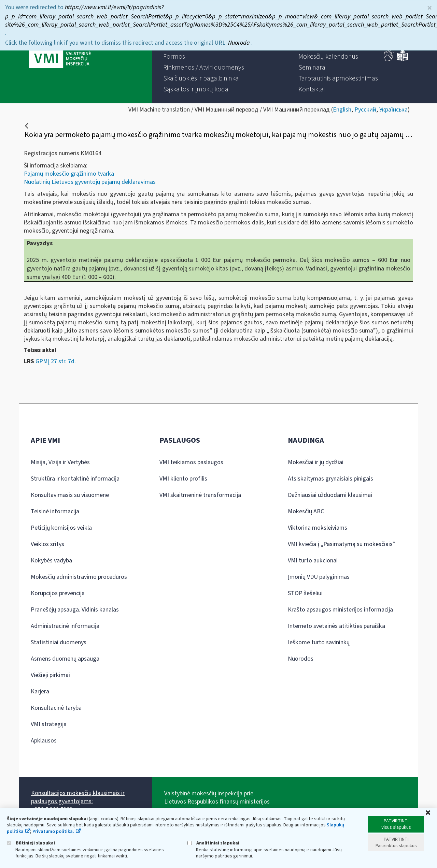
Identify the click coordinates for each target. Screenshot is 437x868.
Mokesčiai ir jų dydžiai (316, 462)
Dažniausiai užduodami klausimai (330, 495)
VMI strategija (49, 724)
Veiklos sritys (47, 544)
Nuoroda (240, 43)
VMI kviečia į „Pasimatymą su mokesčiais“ (342, 544)
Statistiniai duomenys (59, 642)
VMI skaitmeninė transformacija (200, 495)
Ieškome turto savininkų (319, 642)
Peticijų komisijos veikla (61, 528)
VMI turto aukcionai (313, 561)
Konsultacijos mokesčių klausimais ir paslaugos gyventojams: (78, 797)
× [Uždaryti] (429, 8)
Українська (393, 110)
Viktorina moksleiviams (318, 528)
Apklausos (44, 741)
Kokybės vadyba (51, 561)
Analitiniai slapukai (213, 843)
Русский (365, 110)
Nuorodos (301, 659)
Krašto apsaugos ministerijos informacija (340, 610)
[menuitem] (174, 57)
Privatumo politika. (53, 832)
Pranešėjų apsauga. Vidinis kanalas (75, 610)
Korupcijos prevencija (58, 593)
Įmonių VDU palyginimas (319, 577)
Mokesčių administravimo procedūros (79, 577)
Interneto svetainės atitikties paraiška (336, 626)
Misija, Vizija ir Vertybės (60, 462)
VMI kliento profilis (183, 479)
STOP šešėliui (305, 593)
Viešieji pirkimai (50, 675)
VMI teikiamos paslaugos (191, 462)
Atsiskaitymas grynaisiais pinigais (330, 479)
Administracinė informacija (65, 626)
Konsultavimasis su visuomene (70, 495)
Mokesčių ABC (306, 511)
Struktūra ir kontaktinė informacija (75, 479)
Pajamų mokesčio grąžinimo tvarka (69, 174)
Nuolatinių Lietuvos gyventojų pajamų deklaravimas (90, 182)
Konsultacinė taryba (56, 708)
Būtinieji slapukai (31, 843)
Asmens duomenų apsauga (65, 659)
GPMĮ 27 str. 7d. (56, 361)
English (342, 110)
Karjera (40, 692)
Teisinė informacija (55, 511)
